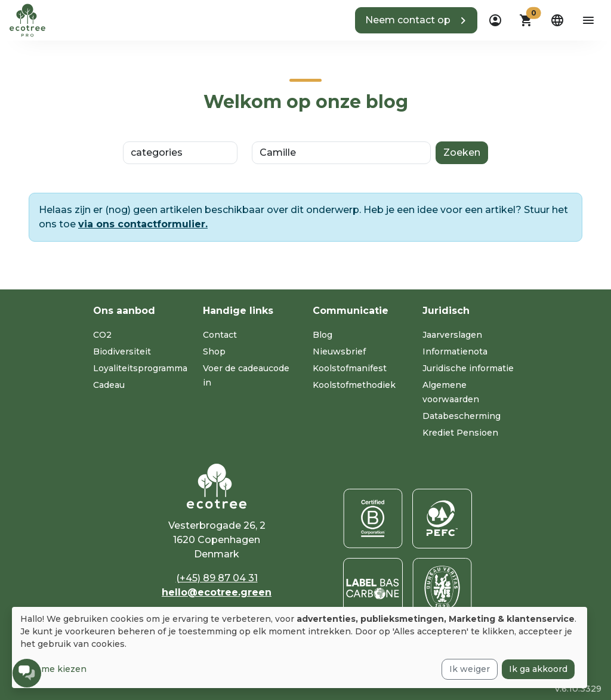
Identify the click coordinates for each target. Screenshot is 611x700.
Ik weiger (470, 669)
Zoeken (462, 152)
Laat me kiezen (53, 669)
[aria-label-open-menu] (588, 20)
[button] (416, 20)
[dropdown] (495, 20)
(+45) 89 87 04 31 (217, 578)
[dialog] (300, 647)
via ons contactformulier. (143, 224)
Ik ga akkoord (538, 669)
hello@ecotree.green (217, 592)
